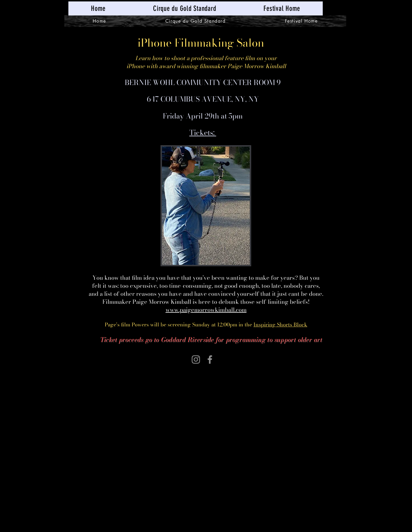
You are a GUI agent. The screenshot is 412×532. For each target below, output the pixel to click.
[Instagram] (196, 359)
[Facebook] (210, 359)
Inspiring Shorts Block (280, 325)
